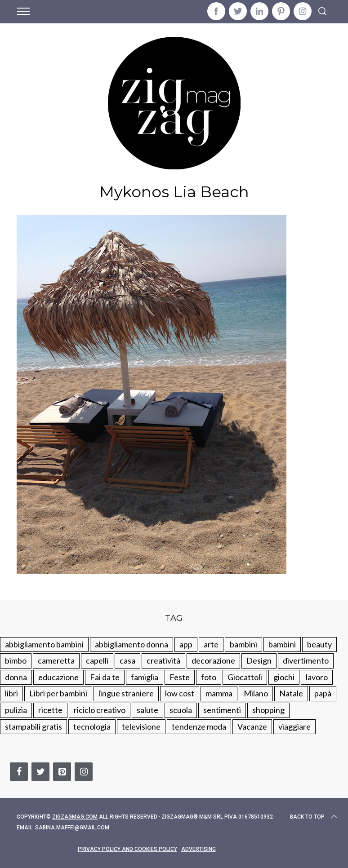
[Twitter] (40, 772)
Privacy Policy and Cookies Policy (127, 849)
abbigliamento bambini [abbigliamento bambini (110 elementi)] (44, 644)
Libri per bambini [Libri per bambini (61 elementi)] (58, 693)
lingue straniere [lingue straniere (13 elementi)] (126, 693)
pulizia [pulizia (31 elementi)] (16, 710)
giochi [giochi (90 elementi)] (284, 677)
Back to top (315, 817)
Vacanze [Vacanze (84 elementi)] (252, 726)
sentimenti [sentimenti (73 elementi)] (222, 710)
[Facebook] (19, 772)
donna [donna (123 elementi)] (16, 677)
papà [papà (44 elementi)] (323, 693)
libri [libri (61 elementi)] (11, 693)
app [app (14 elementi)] (186, 644)
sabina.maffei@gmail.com (72, 828)
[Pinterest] (62, 772)
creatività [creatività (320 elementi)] (163, 660)
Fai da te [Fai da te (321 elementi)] (105, 677)
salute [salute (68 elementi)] (147, 710)
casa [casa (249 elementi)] (127, 660)
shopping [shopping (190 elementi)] (268, 710)
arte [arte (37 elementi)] (211, 644)
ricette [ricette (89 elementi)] (50, 710)
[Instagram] (84, 772)
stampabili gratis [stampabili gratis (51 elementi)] (33, 726)
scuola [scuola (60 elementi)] (181, 710)
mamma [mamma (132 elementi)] (219, 693)
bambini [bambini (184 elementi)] (282, 644)
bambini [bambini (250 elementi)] (243, 644)
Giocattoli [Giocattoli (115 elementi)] (245, 677)
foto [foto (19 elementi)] (209, 677)
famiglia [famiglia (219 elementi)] (145, 677)
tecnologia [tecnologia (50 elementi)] (92, 726)
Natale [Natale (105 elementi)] (291, 693)
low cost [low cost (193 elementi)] (180, 693)
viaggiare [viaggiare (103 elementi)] (294, 726)
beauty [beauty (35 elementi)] (319, 644)
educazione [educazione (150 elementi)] (58, 677)
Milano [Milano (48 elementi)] (256, 693)
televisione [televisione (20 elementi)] (141, 726)
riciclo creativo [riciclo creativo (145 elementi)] (100, 710)
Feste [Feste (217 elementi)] (180, 677)
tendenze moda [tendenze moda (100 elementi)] (199, 726)
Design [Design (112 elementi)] (259, 660)
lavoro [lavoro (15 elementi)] (317, 677)
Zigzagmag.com (75, 817)
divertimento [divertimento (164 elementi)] (306, 660)
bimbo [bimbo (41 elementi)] (16, 660)
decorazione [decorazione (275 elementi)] (213, 660)
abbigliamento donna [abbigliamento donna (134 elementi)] (132, 644)
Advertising (199, 849)
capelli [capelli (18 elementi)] (97, 660)
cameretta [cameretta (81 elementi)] (56, 660)
